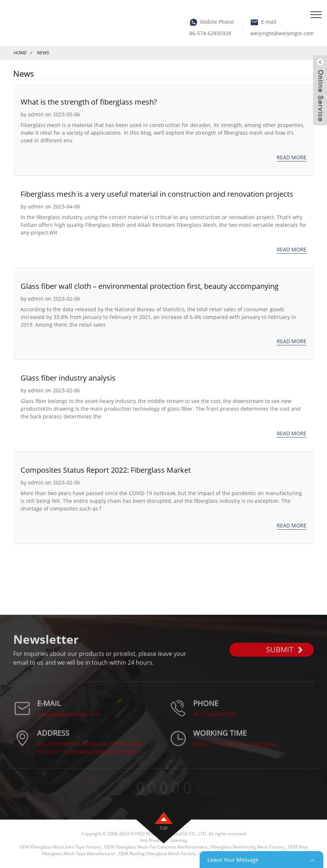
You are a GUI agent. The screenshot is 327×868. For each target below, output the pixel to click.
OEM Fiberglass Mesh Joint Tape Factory (60, 847)
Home (20, 53)
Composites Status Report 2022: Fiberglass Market (106, 470)
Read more (292, 157)
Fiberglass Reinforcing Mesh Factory (248, 847)
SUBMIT (284, 659)
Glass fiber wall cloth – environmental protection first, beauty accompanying (150, 286)
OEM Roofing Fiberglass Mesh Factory (157, 854)
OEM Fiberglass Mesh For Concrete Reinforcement (156, 847)
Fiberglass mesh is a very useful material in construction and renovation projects (157, 194)
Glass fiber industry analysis (68, 378)
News (43, 53)
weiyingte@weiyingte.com (282, 33)
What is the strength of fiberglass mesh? (89, 102)
